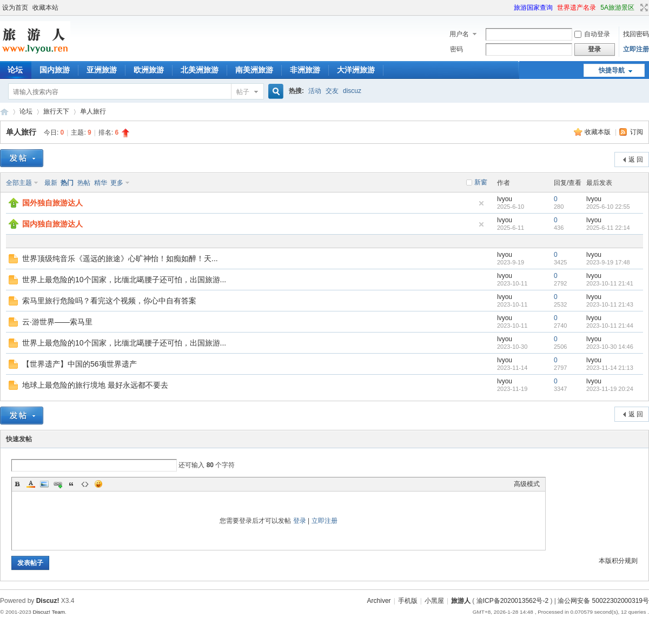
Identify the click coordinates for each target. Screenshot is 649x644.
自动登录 (592, 34)
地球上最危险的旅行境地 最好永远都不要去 (95, 385)
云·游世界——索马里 (57, 322)
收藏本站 (45, 8)
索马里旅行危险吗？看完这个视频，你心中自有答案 (109, 301)
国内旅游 (55, 70)
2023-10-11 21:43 (610, 304)
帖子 (243, 92)
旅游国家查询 (533, 8)
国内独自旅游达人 (52, 224)
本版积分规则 (618, 561)
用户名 (459, 34)
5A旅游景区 (617, 8)
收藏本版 (598, 132)
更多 (117, 183)
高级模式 (527, 484)
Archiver (379, 601)
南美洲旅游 (254, 70)
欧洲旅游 (149, 70)
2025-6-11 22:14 (608, 228)
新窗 (481, 182)
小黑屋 (434, 601)
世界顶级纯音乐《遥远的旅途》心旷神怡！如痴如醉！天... (120, 258)
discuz (352, 91)
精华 (101, 183)
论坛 (26, 111)
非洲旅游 (305, 70)
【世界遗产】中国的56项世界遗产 (80, 364)
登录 (300, 521)
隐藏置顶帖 (481, 203)
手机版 (408, 601)
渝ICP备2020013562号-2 (512, 601)
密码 (456, 49)
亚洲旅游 (102, 70)
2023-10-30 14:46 (610, 347)
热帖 (84, 183)
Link (58, 484)
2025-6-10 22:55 (608, 207)
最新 (51, 183)
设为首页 (15, 8)
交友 (332, 91)
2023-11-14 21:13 (610, 368)
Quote (71, 484)
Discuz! (48, 601)
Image (44, 484)
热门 (67, 183)
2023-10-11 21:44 (610, 326)
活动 (315, 91)
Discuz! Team (49, 612)
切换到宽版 (643, 8)
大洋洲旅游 (356, 70)
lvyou (505, 199)
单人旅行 (93, 111)
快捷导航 (612, 70)
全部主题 (19, 183)
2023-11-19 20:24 (610, 389)
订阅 (637, 132)
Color (31, 484)
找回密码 (636, 34)
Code (85, 484)
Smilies (98, 484)
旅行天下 (56, 111)
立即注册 (636, 49)
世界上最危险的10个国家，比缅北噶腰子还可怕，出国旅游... (124, 280)
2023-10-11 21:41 (610, 283)
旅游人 (4, 112)
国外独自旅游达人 (52, 203)
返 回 (636, 160)
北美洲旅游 (200, 70)
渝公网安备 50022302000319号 (603, 601)
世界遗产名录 (577, 8)
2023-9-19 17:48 (608, 262)
